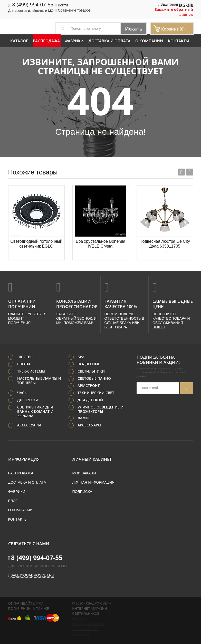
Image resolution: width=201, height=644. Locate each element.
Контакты (178, 41)
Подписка (82, 491)
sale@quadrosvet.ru (32, 575)
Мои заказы (84, 473)
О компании (149, 41)
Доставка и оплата (109, 41)
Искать (132, 29)
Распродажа (46, 41)
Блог (13, 500)
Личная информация (93, 482)
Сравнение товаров (73, 10)
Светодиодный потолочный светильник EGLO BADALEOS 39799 (36, 244)
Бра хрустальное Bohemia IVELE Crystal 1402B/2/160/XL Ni (100, 244)
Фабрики (74, 41)
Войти (62, 5)
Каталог (19, 41)
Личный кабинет (92, 459)
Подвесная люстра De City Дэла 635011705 (165, 244)
